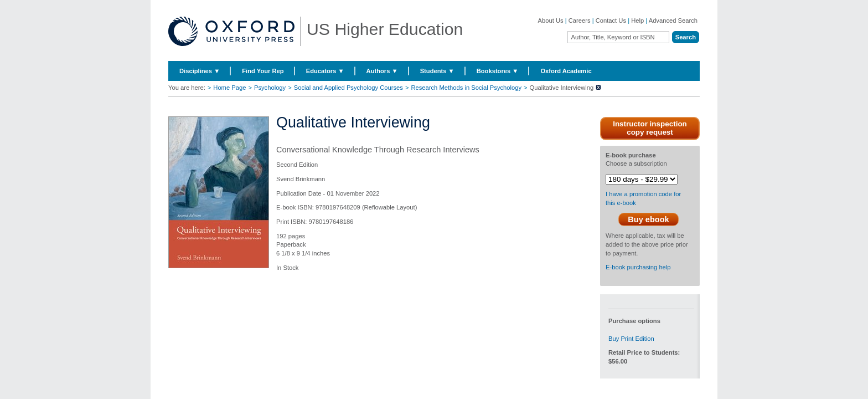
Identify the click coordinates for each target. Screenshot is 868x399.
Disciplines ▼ (200, 71)
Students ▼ (437, 71)
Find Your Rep (263, 71)
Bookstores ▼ (498, 71)
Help (637, 21)
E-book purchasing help (638, 267)
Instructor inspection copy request (650, 128)
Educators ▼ (325, 71)
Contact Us (611, 21)
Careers (580, 21)
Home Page (229, 88)
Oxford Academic (566, 71)
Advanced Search (673, 21)
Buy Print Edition (631, 339)
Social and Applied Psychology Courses (348, 88)
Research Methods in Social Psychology (466, 88)
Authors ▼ (382, 71)
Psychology (270, 88)
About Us (551, 21)
